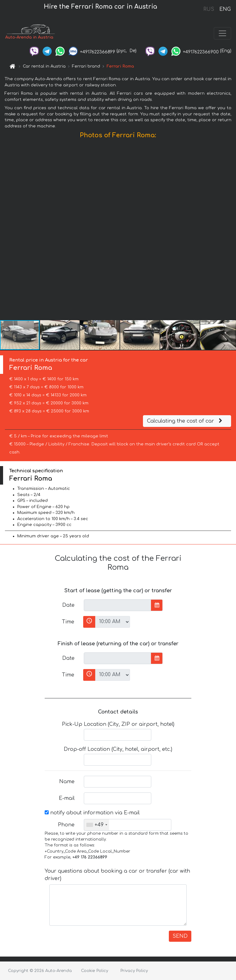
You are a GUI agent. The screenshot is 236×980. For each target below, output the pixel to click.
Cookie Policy (95, 971)
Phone (66, 825)
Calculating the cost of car (185, 421)
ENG (225, 9)
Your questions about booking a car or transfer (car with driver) (117, 875)
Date (68, 605)
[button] (230, 231)
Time (68, 622)
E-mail (67, 798)
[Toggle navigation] (222, 33)
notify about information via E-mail (92, 813)
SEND (180, 936)
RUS (209, 9)
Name (67, 782)
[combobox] (97, 825)
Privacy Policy (134, 971)
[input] (118, 605)
